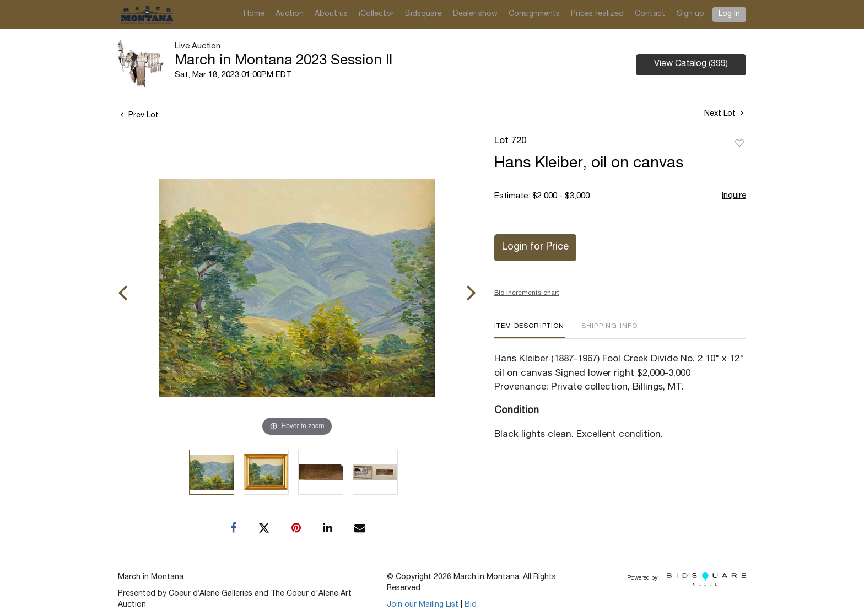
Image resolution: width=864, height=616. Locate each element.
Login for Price (535, 247)
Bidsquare (423, 14)
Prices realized (597, 14)
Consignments (534, 14)
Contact (650, 14)
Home (254, 14)
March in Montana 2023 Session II (283, 61)
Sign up (690, 14)
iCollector (376, 14)
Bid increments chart (527, 293)
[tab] (530, 330)
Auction (290, 14)
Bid (471, 605)
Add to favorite (739, 144)
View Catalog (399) (691, 64)
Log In (729, 14)
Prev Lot (140, 116)
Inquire (734, 196)
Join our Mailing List (423, 605)
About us (331, 14)
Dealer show (475, 14)
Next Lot (724, 114)
